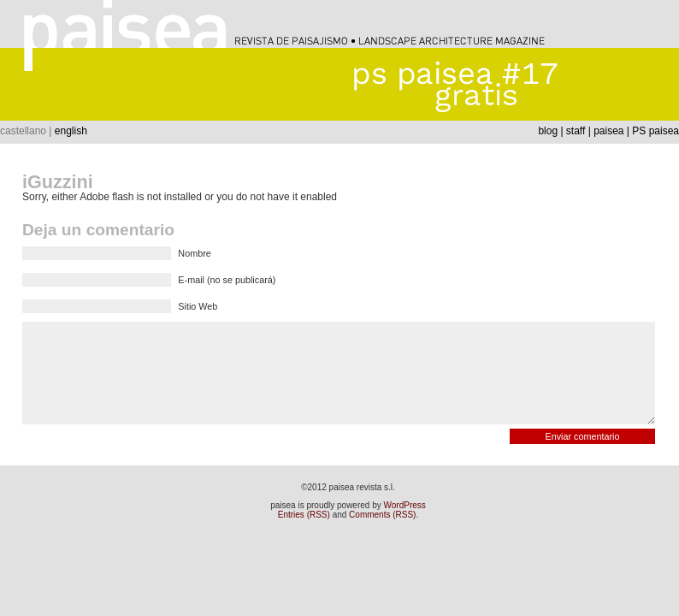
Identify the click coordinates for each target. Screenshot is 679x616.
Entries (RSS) (304, 515)
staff (576, 131)
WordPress (405, 505)
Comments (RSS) (382, 515)
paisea (608, 131)
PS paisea (655, 131)
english (71, 131)
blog (548, 131)
